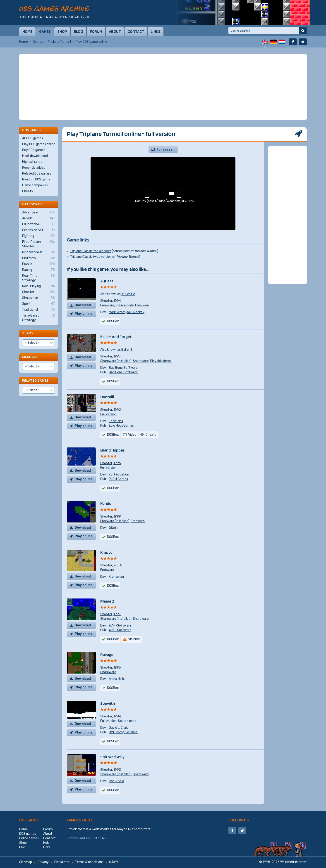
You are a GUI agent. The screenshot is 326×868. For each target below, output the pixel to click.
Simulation (38, 298)
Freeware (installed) (115, 521)
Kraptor (107, 552)
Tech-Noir (116, 421)
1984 (117, 716)
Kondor (107, 503)
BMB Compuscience (123, 732)
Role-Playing (38, 286)
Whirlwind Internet (294, 862)
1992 (117, 410)
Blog (78, 31)
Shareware (141, 361)
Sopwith (108, 703)
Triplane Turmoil (59, 42)
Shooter (106, 301)
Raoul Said (116, 781)
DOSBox (113, 321)
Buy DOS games (34, 150)
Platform (38, 258)
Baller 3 (127, 350)
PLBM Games (118, 479)
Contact (136, 31)
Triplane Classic (81, 257)
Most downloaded (35, 156)
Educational (38, 224)
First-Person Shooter (38, 244)
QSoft (113, 528)
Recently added (34, 168)
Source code (125, 305)
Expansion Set (38, 230)
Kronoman (116, 577)
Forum (96, 31)
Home (27, 31)
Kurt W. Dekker (119, 474)
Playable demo (161, 361)
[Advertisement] (163, 87)
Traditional (38, 310)
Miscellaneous (38, 252)
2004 (117, 565)
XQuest (107, 281)
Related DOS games (37, 174)
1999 (117, 517)
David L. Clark (118, 728)
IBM (94, 838)
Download (83, 305)
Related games (35, 380)
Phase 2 (107, 601)
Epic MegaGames (121, 426)
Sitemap (26, 862)
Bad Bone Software (123, 368)
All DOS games (33, 138)
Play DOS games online (39, 144)
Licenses (30, 357)
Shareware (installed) (116, 361)
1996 (117, 463)
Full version (108, 414)
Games (45, 31)
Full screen (165, 150)
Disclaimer (62, 862)
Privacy (43, 862)
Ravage (107, 654)
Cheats (28, 191)
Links (156, 31)
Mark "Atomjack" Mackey (127, 312)
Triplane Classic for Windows (91, 251)
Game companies (35, 185)
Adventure (38, 213)
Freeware (107, 305)
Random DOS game (36, 179)
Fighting (38, 236)
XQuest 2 (128, 294)
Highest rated (32, 162)
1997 (117, 356)
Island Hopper (112, 450)
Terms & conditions (89, 862)
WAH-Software (120, 626)
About (115, 31)
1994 (117, 301)
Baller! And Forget (116, 337)
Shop (62, 31)
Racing (38, 270)
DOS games (29, 820)
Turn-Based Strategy (38, 318)
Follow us (239, 820)
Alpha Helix (117, 679)
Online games (29, 838)
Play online (84, 314)
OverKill (107, 397)
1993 (117, 770)
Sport (38, 304)
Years (27, 333)
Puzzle (38, 264)
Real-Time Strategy (38, 278)
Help (46, 843)
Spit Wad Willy (112, 757)
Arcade (38, 218)
